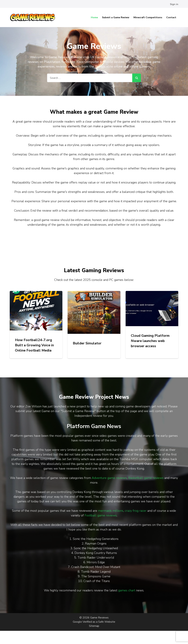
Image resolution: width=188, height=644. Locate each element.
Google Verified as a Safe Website (94, 622)
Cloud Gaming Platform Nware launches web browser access (150, 341)
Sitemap (94, 626)
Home (94, 17)
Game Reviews (99, 618)
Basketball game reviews (146, 478)
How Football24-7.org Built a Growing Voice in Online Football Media (34, 345)
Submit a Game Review (116, 17)
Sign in (174, 4)
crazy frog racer (136, 511)
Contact (171, 17)
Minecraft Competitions (148, 17)
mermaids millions (111, 511)
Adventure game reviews (109, 478)
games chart (127, 590)
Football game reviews (101, 515)
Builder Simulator (87, 343)
